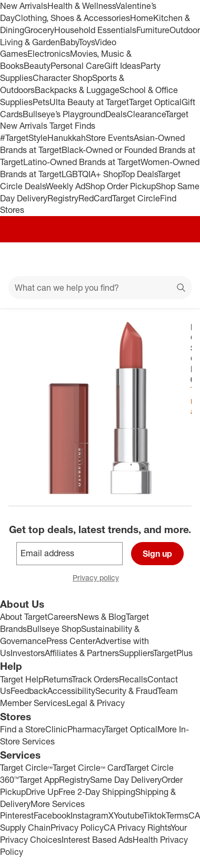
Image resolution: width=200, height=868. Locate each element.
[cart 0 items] (178, 259)
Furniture (153, 30)
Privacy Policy (77, 828)
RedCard (95, 198)
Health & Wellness (82, 6)
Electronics (49, 54)
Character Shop (62, 78)
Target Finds (72, 126)
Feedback (29, 691)
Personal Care (77, 66)
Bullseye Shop (54, 629)
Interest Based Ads (97, 840)
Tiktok (154, 815)
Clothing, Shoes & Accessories (72, 18)
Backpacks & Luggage (77, 90)
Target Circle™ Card (89, 768)
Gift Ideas (122, 66)
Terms (177, 815)
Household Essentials (95, 30)
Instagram (89, 815)
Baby (69, 42)
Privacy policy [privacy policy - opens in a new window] (100, 579)
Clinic (56, 729)
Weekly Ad (66, 186)
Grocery (39, 30)
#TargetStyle (24, 138)
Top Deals (139, 174)
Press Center (71, 641)
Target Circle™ (26, 768)
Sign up (157, 554)
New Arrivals (24, 6)
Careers (62, 617)
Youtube (128, 815)
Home (142, 18)
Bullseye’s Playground (64, 114)
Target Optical (155, 102)
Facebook (52, 815)
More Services (58, 804)
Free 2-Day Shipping (97, 792)
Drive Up (42, 792)
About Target (24, 617)
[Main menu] (22, 259)
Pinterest (17, 815)
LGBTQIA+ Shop (92, 174)
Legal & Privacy (96, 703)
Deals (116, 114)
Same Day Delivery (126, 780)
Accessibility (71, 691)
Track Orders (95, 679)
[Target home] (100, 259)
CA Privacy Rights (137, 828)
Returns (57, 679)
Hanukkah (67, 138)
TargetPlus (173, 653)
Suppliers (136, 653)
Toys (87, 42)
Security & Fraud (126, 691)
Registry (63, 198)
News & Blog (102, 617)
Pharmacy (86, 729)
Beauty (37, 66)
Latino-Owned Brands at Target (82, 162)
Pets (41, 102)
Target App (39, 780)
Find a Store (23, 729)
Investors (28, 653)
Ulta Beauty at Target (89, 102)
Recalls (133, 679)
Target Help (22, 679)
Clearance (146, 114)
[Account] (151, 259)
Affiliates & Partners (82, 653)
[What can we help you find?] (100, 288)
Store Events (110, 138)
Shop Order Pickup (121, 186)
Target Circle (136, 198)
